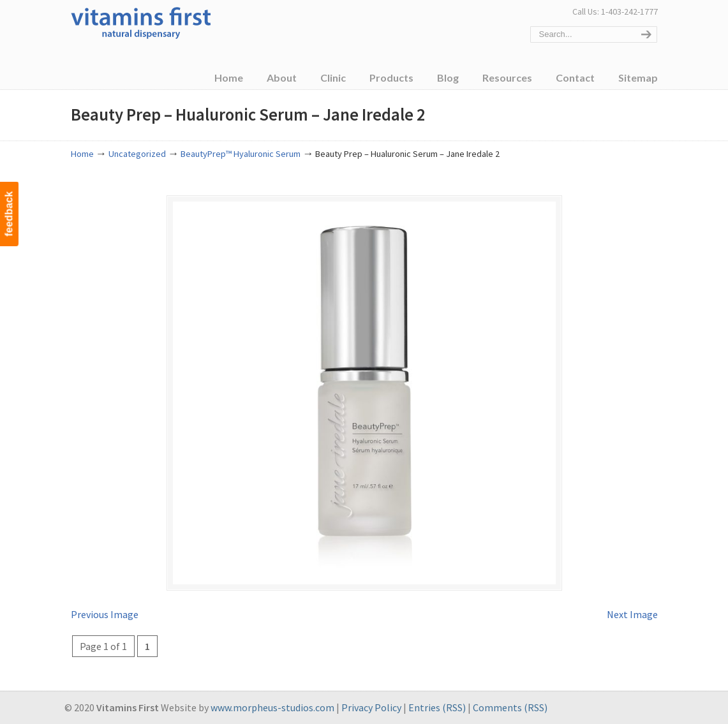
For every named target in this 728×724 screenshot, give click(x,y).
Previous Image (105, 614)
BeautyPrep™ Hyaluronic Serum (241, 154)
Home (82, 154)
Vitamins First (141, 22)
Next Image (632, 614)
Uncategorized (137, 154)
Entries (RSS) (437, 707)
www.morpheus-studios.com (272, 707)
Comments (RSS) (510, 707)
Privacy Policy (371, 707)
